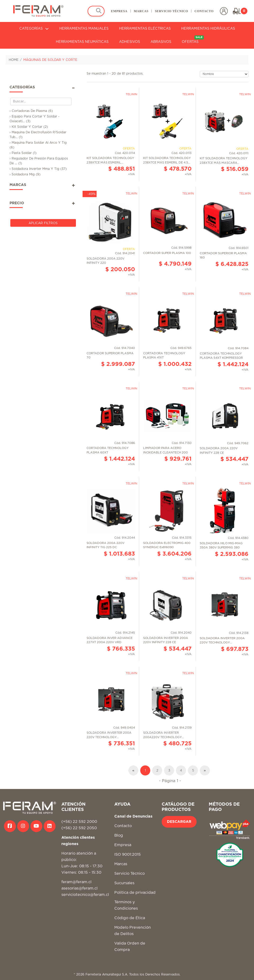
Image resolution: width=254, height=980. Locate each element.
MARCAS (141, 11)
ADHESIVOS (130, 42)
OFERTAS (193, 40)
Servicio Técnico (130, 874)
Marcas (121, 864)
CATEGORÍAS (34, 29)
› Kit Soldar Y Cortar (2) (29, 127)
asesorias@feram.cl (80, 888)
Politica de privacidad (135, 893)
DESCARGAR (179, 822)
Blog (119, 835)
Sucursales (124, 883)
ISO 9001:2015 (128, 854)
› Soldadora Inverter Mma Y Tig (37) (38, 169)
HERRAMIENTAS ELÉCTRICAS (145, 29)
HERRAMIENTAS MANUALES (84, 29)
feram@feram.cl (76, 882)
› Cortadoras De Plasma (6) (31, 111)
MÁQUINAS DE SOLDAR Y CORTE (50, 60)
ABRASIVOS (161, 42)
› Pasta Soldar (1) (23, 153)
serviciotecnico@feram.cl (85, 895)
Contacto (123, 826)
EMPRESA (119, 11)
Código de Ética (130, 918)
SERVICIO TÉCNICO (171, 11)
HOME (14, 60)
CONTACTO (204, 11)
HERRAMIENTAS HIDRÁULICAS (208, 29)
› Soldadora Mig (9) (25, 174)
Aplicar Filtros (43, 223)
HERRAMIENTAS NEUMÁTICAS (82, 42)
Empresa (123, 845)
